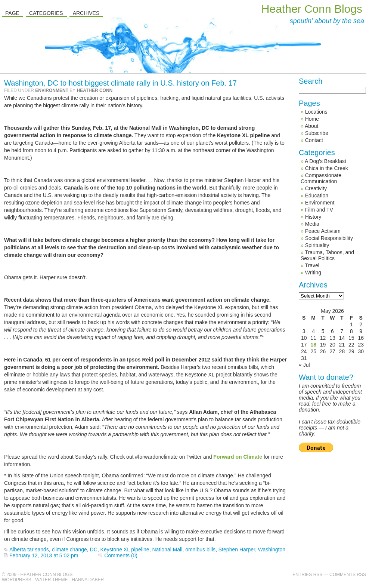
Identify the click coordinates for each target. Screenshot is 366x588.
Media (312, 224)
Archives (86, 13)
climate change (69, 549)
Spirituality (317, 245)
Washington (272, 549)
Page (12, 13)
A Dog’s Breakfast (325, 161)
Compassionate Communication (321, 178)
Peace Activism (323, 231)
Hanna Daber (88, 580)
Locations (316, 112)
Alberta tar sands (29, 549)
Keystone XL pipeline (125, 549)
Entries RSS (307, 575)
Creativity (316, 188)
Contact (314, 140)
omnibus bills (200, 549)
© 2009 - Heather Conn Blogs (37, 575)
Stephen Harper (237, 549)
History (313, 217)
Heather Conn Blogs (312, 9)
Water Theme (51, 580)
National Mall (167, 549)
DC (94, 549)
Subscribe (317, 133)
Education (317, 196)
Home (312, 119)
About (312, 126)
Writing (313, 273)
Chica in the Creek (327, 168)
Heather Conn (94, 90)
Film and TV (319, 210)
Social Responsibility (329, 238)
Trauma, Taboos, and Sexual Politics (327, 255)
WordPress (17, 580)
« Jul (304, 365)
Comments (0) (121, 555)
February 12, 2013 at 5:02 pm (44, 555)
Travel (312, 265)
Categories (46, 13)
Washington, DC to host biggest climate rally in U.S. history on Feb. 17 (120, 83)
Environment (52, 90)
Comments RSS (348, 575)
